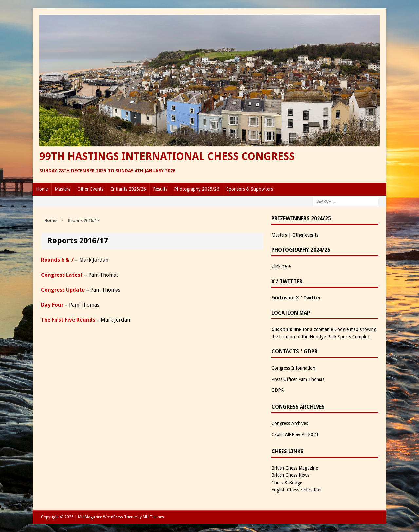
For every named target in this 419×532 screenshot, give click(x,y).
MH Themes (153, 517)
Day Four (52, 305)
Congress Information (293, 368)
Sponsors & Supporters (250, 189)
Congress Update (63, 290)
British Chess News (290, 475)
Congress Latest (62, 275)
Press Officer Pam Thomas (298, 379)
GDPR (278, 390)
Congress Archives (290, 423)
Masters (63, 189)
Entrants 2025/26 (128, 189)
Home (42, 189)
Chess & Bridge (287, 483)
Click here (281, 266)
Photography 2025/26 (197, 189)
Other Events (90, 189)
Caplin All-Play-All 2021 (295, 434)
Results (160, 189)
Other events (305, 235)
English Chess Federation (296, 490)
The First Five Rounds (68, 320)
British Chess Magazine (295, 468)
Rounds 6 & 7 (57, 260)
